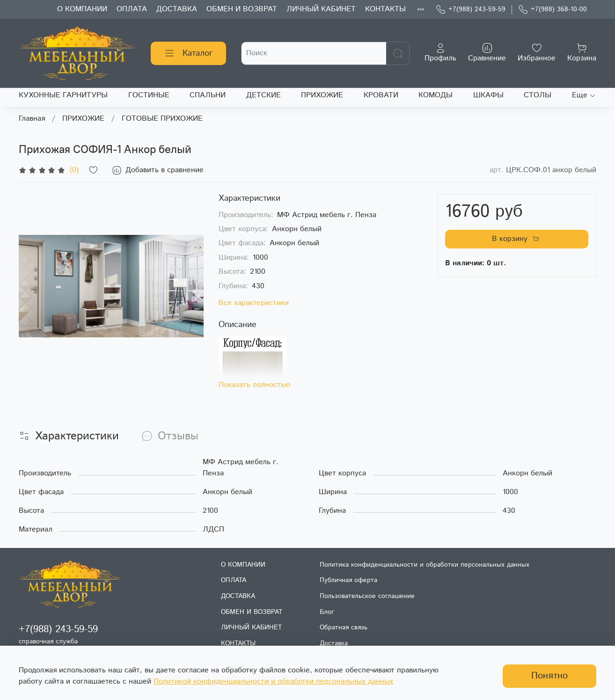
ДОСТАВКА (177, 9)
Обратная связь (344, 627)
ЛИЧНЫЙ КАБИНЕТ (321, 9)
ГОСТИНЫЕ (149, 95)
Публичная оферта (348, 580)
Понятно (549, 676)
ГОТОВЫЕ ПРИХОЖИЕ (162, 119)
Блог (327, 612)
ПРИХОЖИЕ (322, 95)
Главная (32, 119)
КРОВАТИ (381, 95)
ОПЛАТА (132, 9)
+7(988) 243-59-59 (471, 10)
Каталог (188, 53)
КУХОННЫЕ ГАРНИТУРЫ (63, 95)
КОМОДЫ (436, 95)
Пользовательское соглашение (367, 596)
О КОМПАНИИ (82, 9)
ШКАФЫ (488, 95)
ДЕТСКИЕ (264, 95)
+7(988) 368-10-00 (553, 10)
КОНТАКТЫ (385, 9)
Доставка (334, 643)
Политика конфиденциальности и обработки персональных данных (425, 565)
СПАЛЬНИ (208, 95)
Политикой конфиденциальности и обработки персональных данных (273, 682)
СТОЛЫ (538, 95)
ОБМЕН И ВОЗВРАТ (242, 9)
